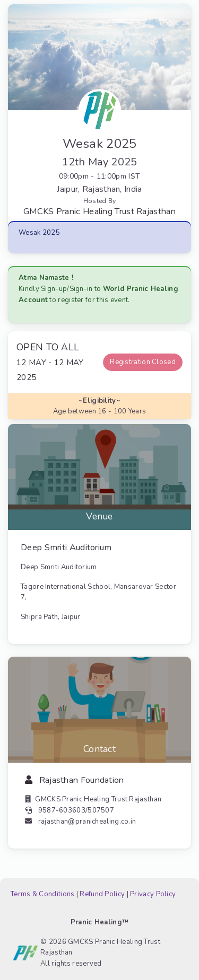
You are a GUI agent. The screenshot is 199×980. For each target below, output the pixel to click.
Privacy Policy (153, 894)
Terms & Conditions (42, 894)
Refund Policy (102, 894)
